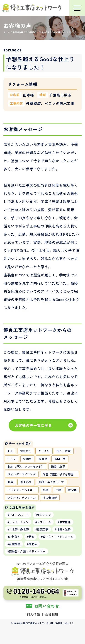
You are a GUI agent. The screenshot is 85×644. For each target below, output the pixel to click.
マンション (44, 515)
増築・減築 (64, 529)
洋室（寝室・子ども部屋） (60, 474)
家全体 (72, 490)
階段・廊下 (58, 466)
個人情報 (33, 614)
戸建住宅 (15, 536)
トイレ (12, 459)
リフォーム (44, 522)
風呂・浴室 (64, 451)
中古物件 (65, 522)
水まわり (26, 451)
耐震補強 (15, 544)
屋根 (58, 490)
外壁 (46, 490)
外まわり (26, 482)
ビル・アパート (19, 515)
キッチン (44, 451)
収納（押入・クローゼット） (26, 466)
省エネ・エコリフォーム (58, 536)
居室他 (43, 459)
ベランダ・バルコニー (22, 490)
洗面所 (28, 459)
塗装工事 (42, 529)
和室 (11, 482)
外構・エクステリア (51, 482)
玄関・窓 (60, 459)
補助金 (33, 544)
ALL (10, 451)
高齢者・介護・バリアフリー (27, 551)
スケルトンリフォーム (22, 498)
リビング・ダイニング (22, 474)
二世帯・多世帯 (19, 529)
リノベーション (19, 522)
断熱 (31, 536)
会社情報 (52, 614)
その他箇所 (50, 498)
